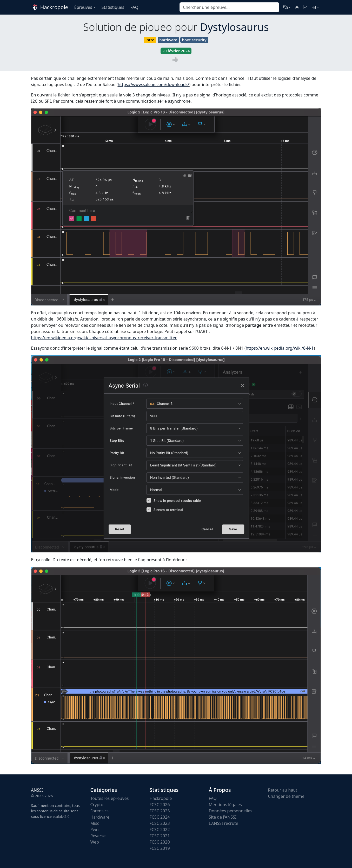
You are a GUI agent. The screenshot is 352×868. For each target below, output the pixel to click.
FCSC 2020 (160, 842)
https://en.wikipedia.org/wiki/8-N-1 (280, 348)
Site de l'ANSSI (223, 817)
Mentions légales (225, 805)
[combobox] (229, 7)
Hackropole (50, 7)
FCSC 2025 (160, 811)
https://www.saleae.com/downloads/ (153, 84)
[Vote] (176, 59)
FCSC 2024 (160, 817)
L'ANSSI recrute (224, 823)
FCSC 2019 (160, 848)
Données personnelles (231, 811)
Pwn (95, 830)
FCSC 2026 (160, 805)
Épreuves (83, 7)
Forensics (99, 811)
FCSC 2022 (160, 830)
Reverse (98, 836)
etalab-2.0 (61, 816)
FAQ (213, 798)
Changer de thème (286, 796)
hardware (168, 40)
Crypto (97, 805)
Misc (95, 823)
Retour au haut (283, 790)
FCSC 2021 (160, 836)
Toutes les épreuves (110, 798)
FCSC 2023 (160, 823)
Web (95, 842)
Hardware (100, 817)
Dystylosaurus (234, 27)
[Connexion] (315, 7)
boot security (194, 40)
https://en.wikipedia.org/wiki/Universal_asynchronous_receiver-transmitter (104, 338)
